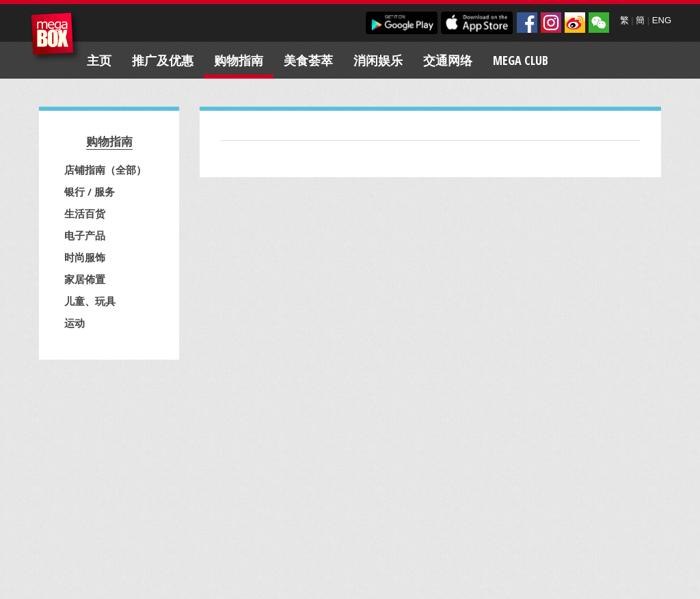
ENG (662, 20)
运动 (75, 323)
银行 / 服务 (90, 191)
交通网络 (448, 60)
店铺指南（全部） (105, 170)
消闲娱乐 (378, 60)
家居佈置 (85, 279)
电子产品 (85, 235)
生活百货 (85, 213)
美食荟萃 (308, 60)
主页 (99, 60)
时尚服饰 (85, 257)
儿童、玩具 (90, 301)
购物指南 (239, 60)
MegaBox (56, 37)
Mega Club (521, 60)
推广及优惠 (163, 60)
